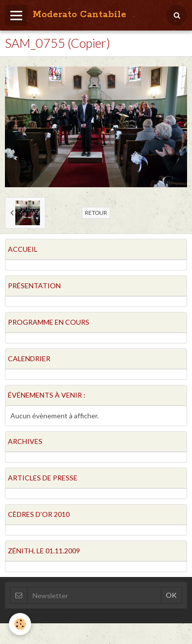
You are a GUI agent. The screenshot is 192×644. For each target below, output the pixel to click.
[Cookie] (20, 624)
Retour (96, 213)
